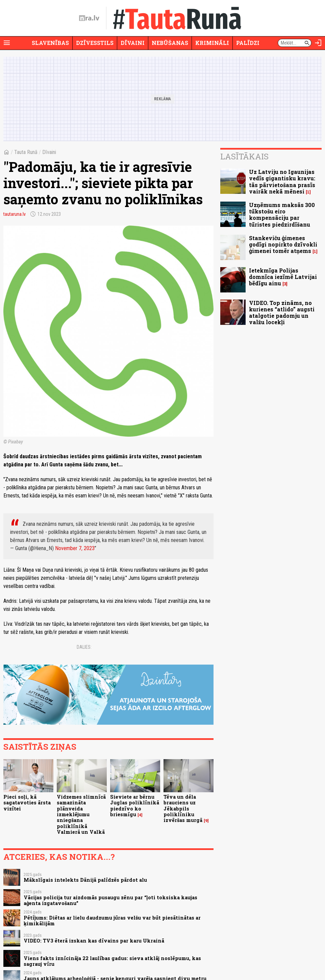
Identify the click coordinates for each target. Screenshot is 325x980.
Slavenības (50, 43)
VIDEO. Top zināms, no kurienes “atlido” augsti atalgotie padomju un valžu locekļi (282, 313)
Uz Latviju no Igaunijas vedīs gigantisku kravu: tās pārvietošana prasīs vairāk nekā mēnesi (282, 182)
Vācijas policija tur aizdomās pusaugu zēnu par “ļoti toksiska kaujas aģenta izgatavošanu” (110, 900)
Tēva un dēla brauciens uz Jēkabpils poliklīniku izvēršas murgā (183, 808)
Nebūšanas (170, 43)
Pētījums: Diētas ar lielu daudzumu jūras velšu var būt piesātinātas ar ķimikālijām (112, 921)
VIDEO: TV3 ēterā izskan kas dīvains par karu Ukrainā (94, 941)
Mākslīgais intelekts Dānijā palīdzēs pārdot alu (85, 880)
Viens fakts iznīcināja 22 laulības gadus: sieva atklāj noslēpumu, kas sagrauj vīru (112, 961)
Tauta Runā (26, 152)
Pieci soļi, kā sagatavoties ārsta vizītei (27, 803)
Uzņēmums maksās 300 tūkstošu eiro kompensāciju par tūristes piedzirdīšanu (282, 215)
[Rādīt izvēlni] (7, 43)
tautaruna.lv (15, 214)
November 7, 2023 (75, 548)
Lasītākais (244, 156)
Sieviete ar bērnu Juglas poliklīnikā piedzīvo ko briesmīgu (135, 806)
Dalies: (84, 647)
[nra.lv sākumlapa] (89, 18)
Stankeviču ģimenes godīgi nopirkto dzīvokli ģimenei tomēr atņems (283, 244)
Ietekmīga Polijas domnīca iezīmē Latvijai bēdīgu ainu (283, 277)
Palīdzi (248, 43)
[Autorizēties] (318, 43)
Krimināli (212, 43)
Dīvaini (133, 43)
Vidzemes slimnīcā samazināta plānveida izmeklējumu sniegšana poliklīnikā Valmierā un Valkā (81, 814)
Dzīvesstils (95, 43)
